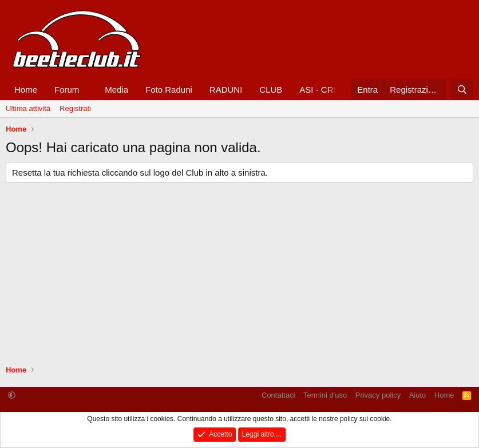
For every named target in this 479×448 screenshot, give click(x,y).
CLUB (271, 90)
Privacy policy (378, 395)
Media (116, 90)
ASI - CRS (319, 90)
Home (26, 90)
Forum (67, 90)
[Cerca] (462, 90)
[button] (88, 90)
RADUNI (226, 90)
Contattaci (278, 395)
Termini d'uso (325, 395)
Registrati (75, 108)
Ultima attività (28, 108)
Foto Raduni (169, 90)
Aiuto (418, 395)
